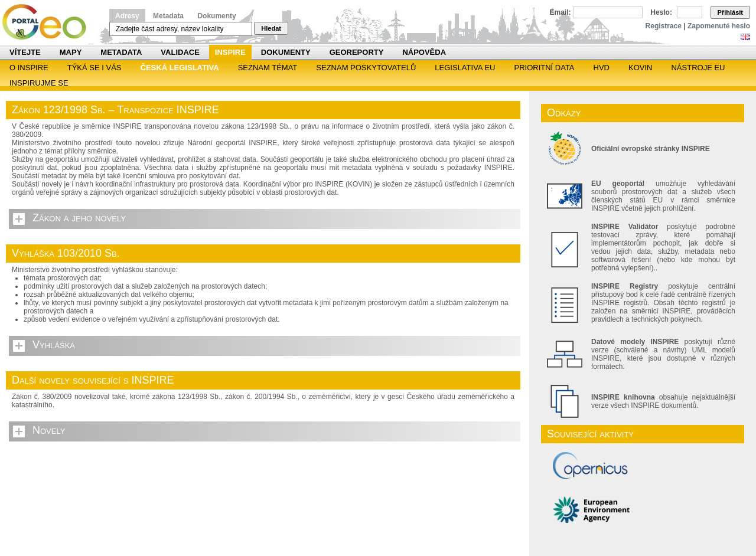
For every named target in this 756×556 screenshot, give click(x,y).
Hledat (271, 28)
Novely (49, 430)
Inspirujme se (39, 83)
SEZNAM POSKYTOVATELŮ (366, 68)
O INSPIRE (29, 68)
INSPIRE (230, 52)
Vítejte (25, 52)
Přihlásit (730, 12)
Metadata (168, 16)
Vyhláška (54, 345)
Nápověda (424, 52)
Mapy (71, 52)
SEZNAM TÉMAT (268, 68)
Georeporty (357, 52)
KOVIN (640, 68)
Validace (180, 52)
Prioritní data (544, 68)
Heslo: (661, 12)
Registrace (664, 26)
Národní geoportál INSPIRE (49, 22)
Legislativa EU (465, 68)
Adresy (127, 16)
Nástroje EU (698, 68)
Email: (561, 12)
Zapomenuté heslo (719, 26)
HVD (602, 68)
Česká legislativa (180, 68)
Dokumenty (216, 16)
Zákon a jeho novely (79, 218)
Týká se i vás (94, 68)
